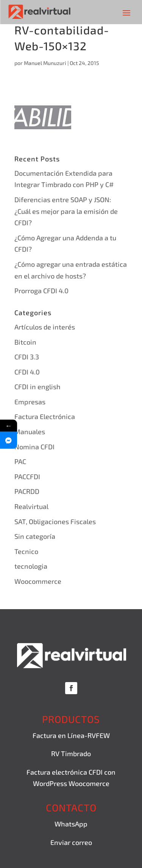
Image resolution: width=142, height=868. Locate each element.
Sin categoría (35, 536)
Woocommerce (38, 581)
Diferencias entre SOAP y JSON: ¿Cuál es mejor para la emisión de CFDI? (66, 211)
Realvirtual (31, 506)
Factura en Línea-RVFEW (71, 735)
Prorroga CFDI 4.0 (41, 291)
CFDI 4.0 (27, 372)
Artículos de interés (45, 327)
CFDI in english (37, 387)
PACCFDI (27, 477)
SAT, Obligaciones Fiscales (55, 521)
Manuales (30, 432)
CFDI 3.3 (27, 357)
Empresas (30, 402)
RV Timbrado (71, 754)
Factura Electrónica (45, 416)
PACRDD (27, 491)
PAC (20, 461)
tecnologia (31, 566)
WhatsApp (71, 824)
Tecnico (26, 551)
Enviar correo (71, 842)
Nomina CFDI (34, 447)
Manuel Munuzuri (45, 63)
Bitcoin (25, 342)
